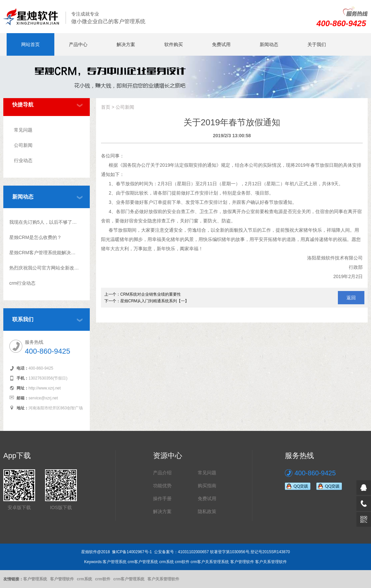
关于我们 (317, 44)
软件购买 (174, 44)
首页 (106, 107)
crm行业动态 (22, 283)
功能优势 (162, 486)
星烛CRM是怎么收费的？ (35, 237)
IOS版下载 (61, 507)
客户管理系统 (35, 579)
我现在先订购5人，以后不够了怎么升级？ (44, 222)
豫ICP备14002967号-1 (132, 552)
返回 (351, 298)
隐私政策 (207, 511)
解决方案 (126, 44)
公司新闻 (23, 145)
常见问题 (23, 130)
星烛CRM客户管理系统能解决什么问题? (44, 253)
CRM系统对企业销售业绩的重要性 (151, 294)
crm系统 (84, 579)
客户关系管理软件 (163, 579)
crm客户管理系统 (129, 579)
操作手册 (162, 499)
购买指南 (207, 486)
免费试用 (221, 44)
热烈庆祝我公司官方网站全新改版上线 (44, 268)
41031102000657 (193, 552)
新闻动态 (269, 44)
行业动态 (23, 160)
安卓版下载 (19, 507)
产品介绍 (162, 473)
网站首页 (30, 44)
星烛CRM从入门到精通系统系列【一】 (155, 301)
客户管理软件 (62, 579)
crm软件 (103, 579)
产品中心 (78, 44)
